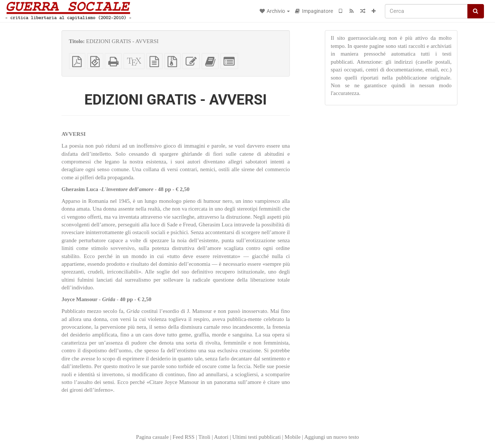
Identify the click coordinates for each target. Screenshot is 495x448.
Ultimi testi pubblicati (257, 437)
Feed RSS (184, 437)
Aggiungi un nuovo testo (332, 437)
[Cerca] (426, 11)
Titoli (204, 437)
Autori (221, 437)
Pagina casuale (152, 437)
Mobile (293, 437)
